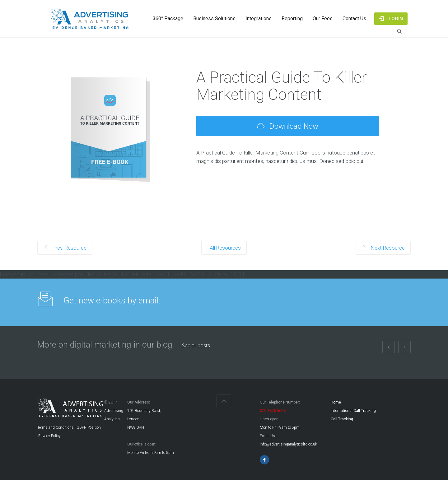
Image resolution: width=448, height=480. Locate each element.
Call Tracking (342, 419)
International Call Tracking (353, 411)
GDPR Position (89, 427)
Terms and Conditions (56, 427)
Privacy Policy (49, 436)
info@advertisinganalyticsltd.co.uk (288, 444)
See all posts (196, 345)
